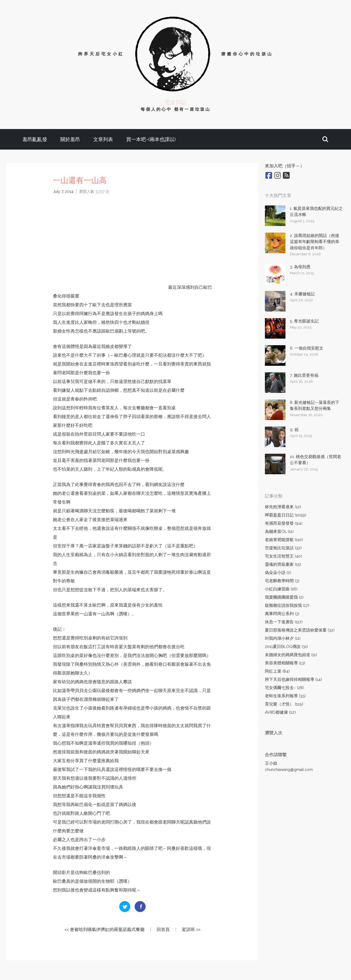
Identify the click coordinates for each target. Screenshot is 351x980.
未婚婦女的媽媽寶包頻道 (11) (291, 655)
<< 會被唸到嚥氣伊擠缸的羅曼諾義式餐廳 (104, 929)
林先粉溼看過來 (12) (283, 507)
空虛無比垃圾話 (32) (283, 548)
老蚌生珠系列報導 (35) (285, 696)
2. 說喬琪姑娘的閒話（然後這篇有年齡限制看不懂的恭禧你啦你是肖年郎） (315, 242)
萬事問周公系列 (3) (282, 614)
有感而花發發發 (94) (284, 523)
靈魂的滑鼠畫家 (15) (283, 564)
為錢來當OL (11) (279, 532)
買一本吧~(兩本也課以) (151, 139)
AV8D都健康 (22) (280, 712)
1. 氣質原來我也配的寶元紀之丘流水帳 (316, 212)
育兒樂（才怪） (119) (284, 704)
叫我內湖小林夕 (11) (283, 638)
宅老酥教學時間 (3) (282, 581)
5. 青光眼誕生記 (304, 321)
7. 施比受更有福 (304, 375)
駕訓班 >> (191, 929)
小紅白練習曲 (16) (281, 589)
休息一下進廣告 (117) (284, 622)
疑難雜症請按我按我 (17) (287, 605)
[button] (325, 139)
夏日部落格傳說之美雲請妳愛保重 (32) (300, 630)
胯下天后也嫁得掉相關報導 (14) (293, 679)
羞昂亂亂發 (35, 139)
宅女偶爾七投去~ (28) (285, 688)
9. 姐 (294, 430)
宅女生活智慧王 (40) (284, 556)
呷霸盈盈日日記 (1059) (286, 515)
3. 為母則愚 (300, 267)
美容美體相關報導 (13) (285, 663)
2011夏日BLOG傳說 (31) (286, 647)
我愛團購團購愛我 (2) (284, 597)
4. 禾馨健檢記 (302, 294)
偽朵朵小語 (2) (278, 573)
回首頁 (163, 929)
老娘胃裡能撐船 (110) (284, 540)
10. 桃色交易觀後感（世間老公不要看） (315, 460)
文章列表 (103, 139)
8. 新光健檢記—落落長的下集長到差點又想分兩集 (315, 406)
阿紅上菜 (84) (277, 671)
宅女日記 (175, 102)
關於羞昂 (70, 139)
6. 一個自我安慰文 (307, 348)
